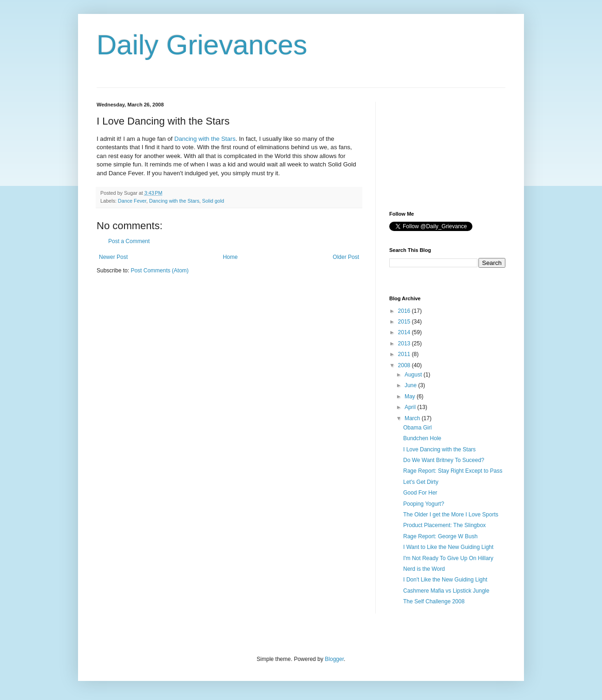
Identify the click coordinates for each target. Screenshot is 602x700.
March (413, 418)
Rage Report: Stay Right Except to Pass (453, 471)
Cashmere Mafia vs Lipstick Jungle (446, 591)
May (411, 396)
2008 (405, 365)
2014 (405, 332)
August (414, 375)
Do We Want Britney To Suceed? (444, 460)
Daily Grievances (202, 45)
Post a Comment (129, 241)
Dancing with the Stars (205, 139)
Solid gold (213, 201)
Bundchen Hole (422, 438)
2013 (405, 343)
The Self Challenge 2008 (434, 601)
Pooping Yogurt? (424, 504)
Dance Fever (132, 201)
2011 (405, 354)
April (411, 407)
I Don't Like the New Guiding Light (445, 580)
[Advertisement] (436, 148)
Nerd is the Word (424, 569)
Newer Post (113, 257)
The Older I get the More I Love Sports (451, 515)
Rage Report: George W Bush (440, 536)
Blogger (334, 659)
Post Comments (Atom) (160, 271)
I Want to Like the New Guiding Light (448, 547)
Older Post (346, 257)
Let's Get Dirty (421, 482)
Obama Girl (417, 428)
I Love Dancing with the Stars (439, 449)
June (411, 385)
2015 (405, 322)
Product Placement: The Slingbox (445, 525)
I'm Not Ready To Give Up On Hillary (448, 558)
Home (230, 257)
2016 (405, 311)
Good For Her (420, 493)
